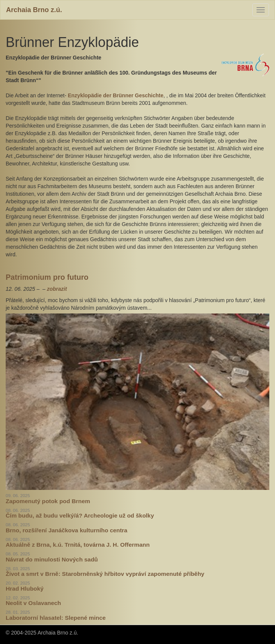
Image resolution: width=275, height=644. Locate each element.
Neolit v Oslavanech (33, 603)
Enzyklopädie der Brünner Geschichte (115, 95)
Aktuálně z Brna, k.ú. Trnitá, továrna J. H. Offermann (78, 545)
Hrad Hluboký (25, 589)
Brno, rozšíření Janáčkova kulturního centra (67, 530)
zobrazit (57, 289)
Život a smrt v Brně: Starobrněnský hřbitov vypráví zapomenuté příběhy (105, 574)
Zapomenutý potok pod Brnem (48, 501)
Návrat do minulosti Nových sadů (52, 559)
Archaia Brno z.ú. (34, 10)
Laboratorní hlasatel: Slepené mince (56, 618)
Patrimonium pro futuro (47, 277)
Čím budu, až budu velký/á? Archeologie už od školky (80, 515)
